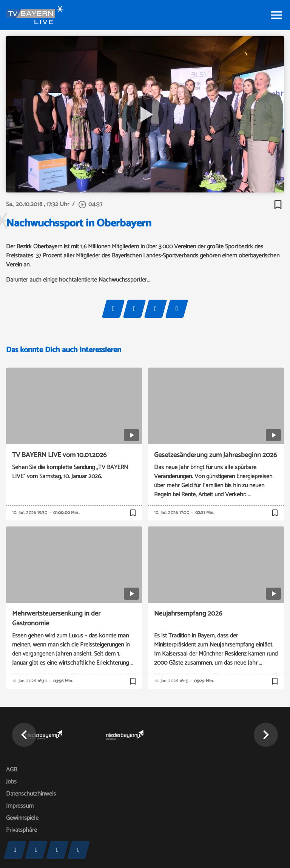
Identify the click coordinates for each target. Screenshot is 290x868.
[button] (24, 735)
